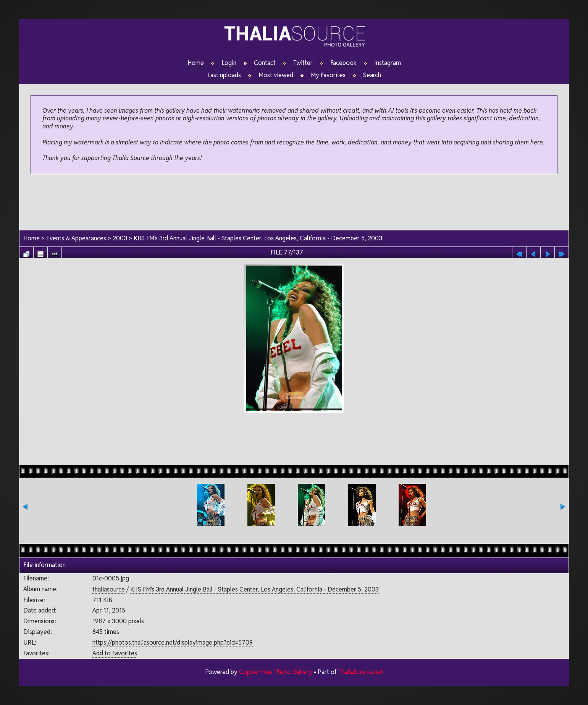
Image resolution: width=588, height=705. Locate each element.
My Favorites (328, 75)
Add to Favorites (115, 653)
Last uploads (224, 75)
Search (372, 75)
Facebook (343, 63)
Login (229, 63)
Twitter (303, 63)
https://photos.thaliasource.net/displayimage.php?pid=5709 (173, 643)
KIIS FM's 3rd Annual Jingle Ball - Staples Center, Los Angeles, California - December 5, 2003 (258, 238)
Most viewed (276, 75)
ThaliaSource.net (361, 672)
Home (196, 63)
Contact (265, 63)
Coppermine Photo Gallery (276, 672)
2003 (120, 238)
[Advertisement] (294, 203)
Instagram (388, 63)
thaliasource (109, 589)
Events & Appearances (76, 238)
